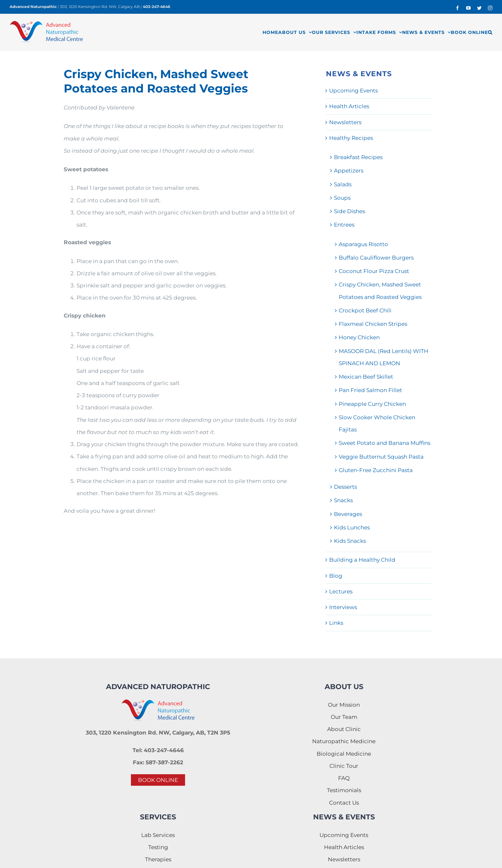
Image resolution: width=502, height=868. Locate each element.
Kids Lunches (352, 527)
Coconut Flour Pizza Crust (374, 271)
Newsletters (345, 122)
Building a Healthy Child (362, 560)
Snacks (343, 500)
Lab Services (158, 835)
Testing (158, 847)
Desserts (345, 487)
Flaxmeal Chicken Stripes (373, 324)
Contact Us (344, 803)
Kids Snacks (350, 541)
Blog (336, 576)
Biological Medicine (344, 754)
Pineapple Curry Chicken (372, 404)
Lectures (341, 591)
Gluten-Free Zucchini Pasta (376, 470)
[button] (490, 32)
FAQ (344, 778)
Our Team (344, 717)
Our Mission (344, 705)
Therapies (158, 859)
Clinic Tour (344, 766)
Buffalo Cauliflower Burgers (376, 258)
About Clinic (344, 729)
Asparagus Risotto (363, 244)
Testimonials (344, 790)
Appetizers (349, 171)
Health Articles (349, 106)
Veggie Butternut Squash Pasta (381, 457)
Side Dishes (349, 211)
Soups (342, 198)
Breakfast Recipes (358, 157)
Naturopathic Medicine (344, 741)
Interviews (343, 607)
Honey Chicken (359, 337)
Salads (343, 184)
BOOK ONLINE (158, 780)
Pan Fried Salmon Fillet (370, 390)
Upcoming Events (353, 91)
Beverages (348, 514)
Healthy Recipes (351, 138)
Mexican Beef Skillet (366, 377)
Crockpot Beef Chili (365, 310)
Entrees (344, 225)
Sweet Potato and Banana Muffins (385, 443)
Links (336, 623)
